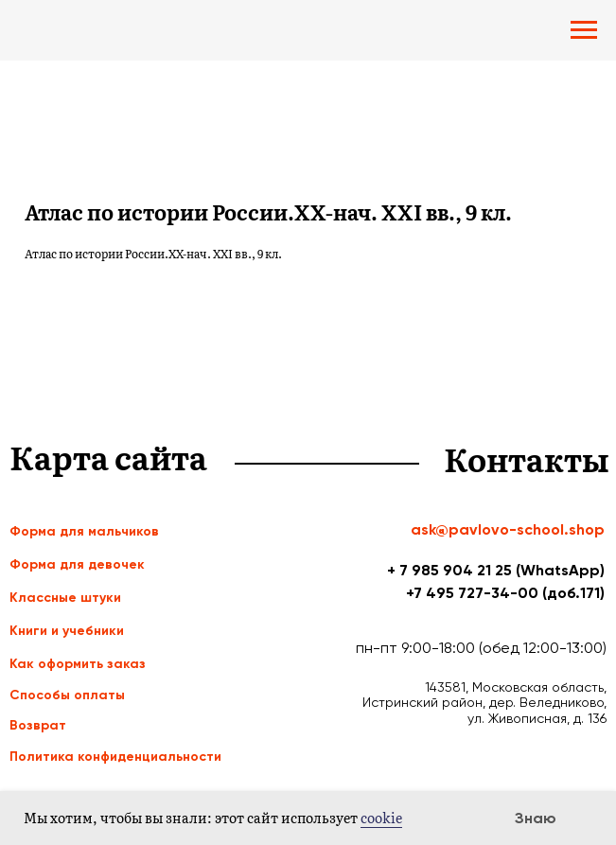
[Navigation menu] (584, 30)
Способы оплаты (67, 695)
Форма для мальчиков (84, 531)
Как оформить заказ (78, 664)
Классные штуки (65, 598)
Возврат (38, 725)
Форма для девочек (77, 564)
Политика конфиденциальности (115, 757)
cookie (381, 818)
